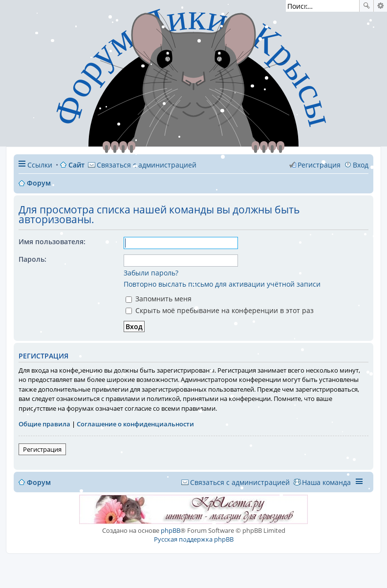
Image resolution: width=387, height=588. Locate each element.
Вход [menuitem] (361, 165)
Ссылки (40, 165)
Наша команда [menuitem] (326, 482)
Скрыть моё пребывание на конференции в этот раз (220, 310)
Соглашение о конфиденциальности (135, 424)
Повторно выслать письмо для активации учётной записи (222, 284)
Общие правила (44, 424)
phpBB (171, 530)
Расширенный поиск (380, 6)
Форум (39, 482)
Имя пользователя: (52, 241)
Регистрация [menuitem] (319, 165)
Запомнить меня (159, 299)
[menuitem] (142, 165)
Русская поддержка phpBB (194, 539)
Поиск (366, 6)
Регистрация (42, 449)
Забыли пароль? (151, 273)
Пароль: (32, 259)
